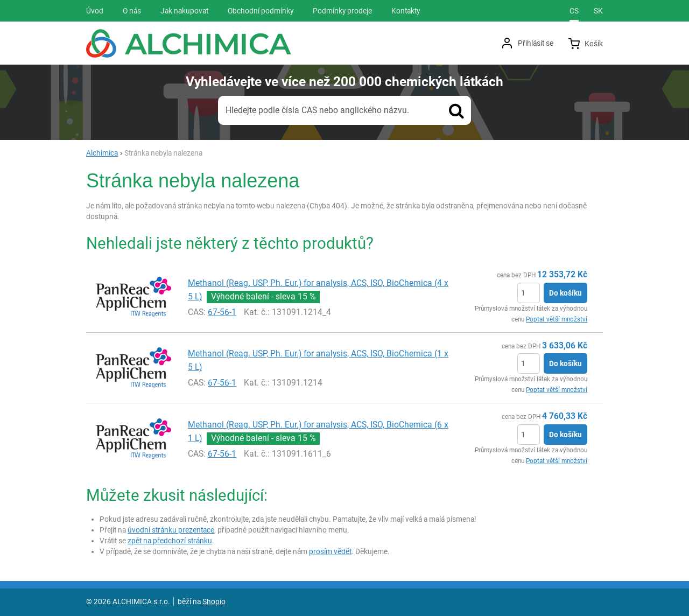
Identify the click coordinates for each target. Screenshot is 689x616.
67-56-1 (222, 312)
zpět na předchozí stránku (170, 541)
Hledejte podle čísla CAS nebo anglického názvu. (317, 110)
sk (598, 11)
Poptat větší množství (557, 319)
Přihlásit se (536, 43)
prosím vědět (330, 551)
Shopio (214, 601)
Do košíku (565, 293)
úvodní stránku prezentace (171, 530)
